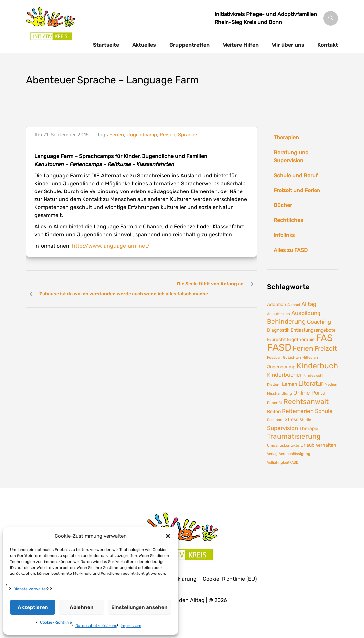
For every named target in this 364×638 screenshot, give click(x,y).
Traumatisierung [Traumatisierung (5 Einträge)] (294, 436)
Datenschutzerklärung (96, 626)
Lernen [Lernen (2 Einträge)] (289, 384)
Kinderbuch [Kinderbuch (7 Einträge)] (317, 366)
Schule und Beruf (296, 175)
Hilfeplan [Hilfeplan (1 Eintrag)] (310, 358)
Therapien (286, 137)
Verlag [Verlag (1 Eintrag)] (272, 454)
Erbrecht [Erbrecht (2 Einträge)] (276, 339)
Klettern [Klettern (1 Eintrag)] (274, 384)
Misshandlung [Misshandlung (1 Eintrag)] (279, 393)
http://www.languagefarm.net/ (111, 246)
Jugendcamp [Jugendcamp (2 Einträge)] (281, 367)
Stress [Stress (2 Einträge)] (291, 419)
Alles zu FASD (291, 250)
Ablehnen (82, 607)
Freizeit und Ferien (297, 190)
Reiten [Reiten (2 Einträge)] (274, 411)
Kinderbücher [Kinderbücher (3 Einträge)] (284, 375)
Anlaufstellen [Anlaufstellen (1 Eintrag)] (278, 314)
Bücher (283, 205)
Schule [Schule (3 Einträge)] (324, 411)
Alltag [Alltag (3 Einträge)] (309, 304)
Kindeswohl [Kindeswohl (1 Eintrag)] (313, 376)
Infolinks (284, 235)
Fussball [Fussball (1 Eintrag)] (274, 358)
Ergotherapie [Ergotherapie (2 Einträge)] (301, 339)
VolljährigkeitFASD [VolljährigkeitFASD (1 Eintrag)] (283, 463)
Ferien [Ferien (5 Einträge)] (303, 348)
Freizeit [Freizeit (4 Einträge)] (326, 349)
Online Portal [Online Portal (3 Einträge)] (310, 393)
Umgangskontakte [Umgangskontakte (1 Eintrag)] (283, 445)
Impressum (131, 626)
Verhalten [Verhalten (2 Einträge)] (326, 445)
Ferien (117, 135)
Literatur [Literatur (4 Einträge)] (311, 383)
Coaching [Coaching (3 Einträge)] (319, 322)
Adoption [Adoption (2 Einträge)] (276, 304)
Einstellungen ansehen (139, 607)
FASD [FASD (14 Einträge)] (279, 347)
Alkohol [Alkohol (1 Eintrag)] (294, 305)
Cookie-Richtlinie (56, 622)
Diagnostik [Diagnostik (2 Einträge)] (278, 330)
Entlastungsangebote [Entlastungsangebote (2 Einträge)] (313, 330)
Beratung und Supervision (291, 156)
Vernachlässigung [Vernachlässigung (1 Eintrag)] (295, 454)
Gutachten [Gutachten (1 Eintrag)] (292, 358)
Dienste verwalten (31, 589)
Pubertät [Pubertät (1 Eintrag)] (274, 403)
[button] (168, 536)
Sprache (187, 135)
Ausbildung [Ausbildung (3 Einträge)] (306, 313)
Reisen (168, 135)
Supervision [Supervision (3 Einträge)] (282, 428)
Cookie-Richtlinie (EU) (230, 579)
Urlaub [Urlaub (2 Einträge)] (307, 445)
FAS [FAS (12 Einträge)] (324, 338)
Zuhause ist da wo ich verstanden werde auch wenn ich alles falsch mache (124, 294)
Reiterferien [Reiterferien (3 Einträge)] (298, 411)
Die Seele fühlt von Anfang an (210, 284)
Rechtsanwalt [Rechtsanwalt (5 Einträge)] (306, 402)
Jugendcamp (142, 135)
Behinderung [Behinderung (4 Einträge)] (286, 322)
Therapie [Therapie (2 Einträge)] (309, 428)
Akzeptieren (33, 607)
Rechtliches (288, 220)
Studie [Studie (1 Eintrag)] (305, 420)
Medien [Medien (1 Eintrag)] (331, 384)
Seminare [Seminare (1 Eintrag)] (275, 420)
